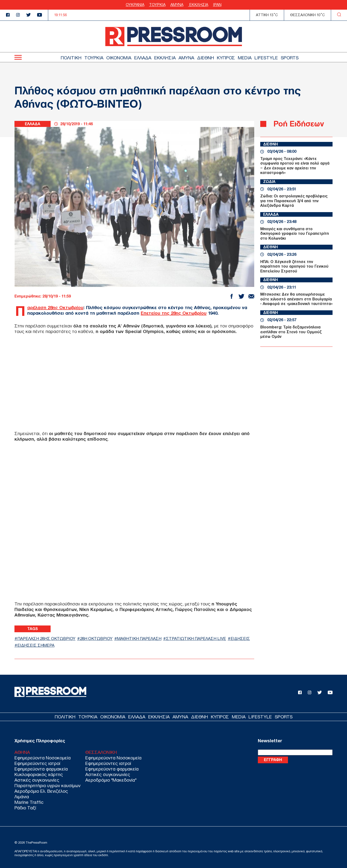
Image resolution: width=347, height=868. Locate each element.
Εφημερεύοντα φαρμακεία (41, 769)
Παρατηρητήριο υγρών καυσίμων (47, 786)
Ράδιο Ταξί (25, 808)
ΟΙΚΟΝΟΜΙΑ (119, 58)
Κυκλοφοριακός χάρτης (39, 774)
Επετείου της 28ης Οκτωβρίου (174, 313)
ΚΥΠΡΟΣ (226, 58)
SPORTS (290, 58)
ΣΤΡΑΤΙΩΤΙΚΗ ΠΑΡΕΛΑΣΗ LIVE (196, 639)
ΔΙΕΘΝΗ (206, 58)
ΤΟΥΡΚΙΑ (157, 5)
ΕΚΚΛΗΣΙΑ (198, 5)
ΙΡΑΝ (217, 5)
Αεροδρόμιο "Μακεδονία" (111, 780)
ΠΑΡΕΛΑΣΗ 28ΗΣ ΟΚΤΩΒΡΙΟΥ (46, 639)
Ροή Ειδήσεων (299, 124)
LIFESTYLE (266, 58)
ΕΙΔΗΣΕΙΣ (240, 639)
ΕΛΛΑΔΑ (143, 58)
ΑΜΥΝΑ (177, 5)
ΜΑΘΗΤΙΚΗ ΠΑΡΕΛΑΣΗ (139, 639)
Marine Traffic (29, 802)
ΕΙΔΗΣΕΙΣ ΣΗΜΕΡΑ (36, 645)
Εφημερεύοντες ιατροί (37, 763)
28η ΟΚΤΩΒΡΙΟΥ (96, 639)
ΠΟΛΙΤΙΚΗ (71, 58)
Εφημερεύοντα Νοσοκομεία (43, 758)
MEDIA (245, 58)
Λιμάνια (22, 797)
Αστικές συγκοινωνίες (37, 780)
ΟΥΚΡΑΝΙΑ (135, 5)
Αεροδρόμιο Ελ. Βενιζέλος (41, 791)
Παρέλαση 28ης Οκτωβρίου (55, 308)
